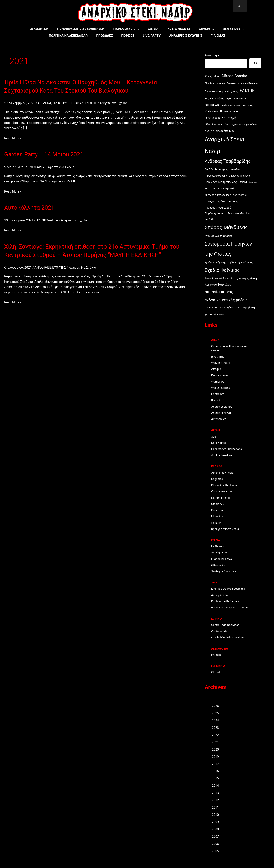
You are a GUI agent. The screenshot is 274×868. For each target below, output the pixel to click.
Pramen (216, 655)
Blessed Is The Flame (224, 485)
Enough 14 (218, 400)
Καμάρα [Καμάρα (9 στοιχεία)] (253, 182)
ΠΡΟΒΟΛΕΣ (97, 36)
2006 (216, 843)
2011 (216, 807)
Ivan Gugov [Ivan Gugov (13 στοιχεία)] (240, 99)
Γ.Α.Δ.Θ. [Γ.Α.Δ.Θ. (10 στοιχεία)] (209, 169)
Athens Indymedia (222, 473)
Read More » (13, 138)
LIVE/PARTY (151, 36)
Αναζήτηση (213, 55)
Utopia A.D (218, 504)
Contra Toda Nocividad (225, 625)
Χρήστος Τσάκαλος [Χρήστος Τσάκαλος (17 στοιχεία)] (218, 285)
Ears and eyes (220, 375)
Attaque (216, 369)
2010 (216, 814)
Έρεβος (216, 523)
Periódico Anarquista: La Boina (230, 608)
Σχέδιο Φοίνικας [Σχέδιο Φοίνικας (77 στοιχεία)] (222, 270)
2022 (216, 735)
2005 (216, 850)
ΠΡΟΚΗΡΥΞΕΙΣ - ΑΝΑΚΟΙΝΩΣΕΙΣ (76, 103)
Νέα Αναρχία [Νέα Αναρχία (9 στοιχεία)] (240, 195)
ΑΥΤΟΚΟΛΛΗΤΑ (177, 29)
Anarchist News (221, 413)
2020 (216, 749)
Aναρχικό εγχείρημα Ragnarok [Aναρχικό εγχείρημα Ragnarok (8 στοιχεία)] (242, 83)
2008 (216, 829)
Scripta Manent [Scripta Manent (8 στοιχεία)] (232, 112)
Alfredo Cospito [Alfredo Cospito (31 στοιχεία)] (234, 76)
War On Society (221, 388)
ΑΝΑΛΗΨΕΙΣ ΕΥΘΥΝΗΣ (188, 36)
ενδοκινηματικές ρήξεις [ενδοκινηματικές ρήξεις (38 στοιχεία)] (226, 300)
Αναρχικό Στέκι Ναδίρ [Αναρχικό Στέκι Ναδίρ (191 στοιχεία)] (225, 145)
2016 (216, 771)
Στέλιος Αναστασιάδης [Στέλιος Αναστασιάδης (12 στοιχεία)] (219, 236)
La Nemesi (218, 546)
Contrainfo (218, 394)
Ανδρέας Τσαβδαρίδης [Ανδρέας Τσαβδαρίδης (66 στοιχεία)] (228, 161)
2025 (216, 713)
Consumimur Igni (222, 491)
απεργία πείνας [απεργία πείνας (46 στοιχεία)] (219, 292)
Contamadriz (219, 631)
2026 (216, 706)
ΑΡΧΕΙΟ (202, 29)
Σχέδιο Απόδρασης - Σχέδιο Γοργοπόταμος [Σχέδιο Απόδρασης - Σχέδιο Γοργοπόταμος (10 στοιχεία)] (229, 263)
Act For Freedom (222, 455)
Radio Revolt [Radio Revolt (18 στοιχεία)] (213, 111)
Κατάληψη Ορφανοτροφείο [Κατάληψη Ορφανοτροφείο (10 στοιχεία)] (220, 188)
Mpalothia (217, 516)
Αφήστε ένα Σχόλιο (116, 103)
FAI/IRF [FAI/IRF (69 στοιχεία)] (247, 91)
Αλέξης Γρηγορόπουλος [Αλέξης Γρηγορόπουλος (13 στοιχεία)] (220, 131)
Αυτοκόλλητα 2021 (32, 207)
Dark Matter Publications (227, 449)
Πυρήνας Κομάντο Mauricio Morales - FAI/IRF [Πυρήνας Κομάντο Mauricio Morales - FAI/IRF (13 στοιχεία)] (228, 216)
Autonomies (219, 419)
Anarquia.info (220, 595)
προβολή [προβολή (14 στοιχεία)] (249, 307)
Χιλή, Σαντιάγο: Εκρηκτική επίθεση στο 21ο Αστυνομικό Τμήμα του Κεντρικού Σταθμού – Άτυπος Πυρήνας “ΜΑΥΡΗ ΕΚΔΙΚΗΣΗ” (95, 254)
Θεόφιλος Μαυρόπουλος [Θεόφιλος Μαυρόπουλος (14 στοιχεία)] (221, 182)
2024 (216, 720)
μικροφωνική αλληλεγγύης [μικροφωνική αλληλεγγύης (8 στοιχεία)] (219, 308)
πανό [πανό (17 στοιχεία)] (238, 307)
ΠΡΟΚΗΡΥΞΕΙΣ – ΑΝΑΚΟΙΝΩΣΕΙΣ (85, 29)
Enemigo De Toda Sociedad (228, 589)
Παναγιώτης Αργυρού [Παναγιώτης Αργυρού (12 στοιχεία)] (218, 208)
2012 (216, 800)
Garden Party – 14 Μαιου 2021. (49, 154)
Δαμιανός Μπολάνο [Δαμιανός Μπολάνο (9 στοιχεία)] (239, 176)
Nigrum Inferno (221, 498)
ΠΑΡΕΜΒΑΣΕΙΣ (129, 29)
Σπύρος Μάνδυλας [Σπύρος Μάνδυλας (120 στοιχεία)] (226, 227)
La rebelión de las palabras (228, 637)
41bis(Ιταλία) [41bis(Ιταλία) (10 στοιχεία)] (212, 76)
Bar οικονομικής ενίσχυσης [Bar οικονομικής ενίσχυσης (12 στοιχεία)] (221, 91)
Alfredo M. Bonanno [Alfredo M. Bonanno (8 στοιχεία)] (215, 83)
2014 (216, 785)
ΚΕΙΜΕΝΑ (45, 103)
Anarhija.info (219, 553)
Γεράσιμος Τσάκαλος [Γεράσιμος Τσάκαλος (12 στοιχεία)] (228, 169)
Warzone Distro (221, 363)
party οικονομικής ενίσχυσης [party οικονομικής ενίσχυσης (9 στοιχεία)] (237, 105)
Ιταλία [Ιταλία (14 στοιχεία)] (243, 182)
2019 (216, 756)
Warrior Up (218, 382)
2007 (216, 836)
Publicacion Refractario (226, 601)
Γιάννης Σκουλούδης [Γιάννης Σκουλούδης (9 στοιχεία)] (216, 176)
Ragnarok (217, 479)
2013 (216, 792)
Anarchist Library (222, 407)
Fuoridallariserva (222, 559)
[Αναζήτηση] (255, 63)
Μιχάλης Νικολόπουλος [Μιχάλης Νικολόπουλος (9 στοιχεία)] (218, 195)
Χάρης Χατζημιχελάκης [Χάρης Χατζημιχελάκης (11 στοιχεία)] (244, 278)
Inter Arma (218, 357)
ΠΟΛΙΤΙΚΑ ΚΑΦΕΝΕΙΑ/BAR (58, 36)
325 (214, 437)
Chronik (216, 672)
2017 (216, 764)
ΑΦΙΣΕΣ (153, 29)
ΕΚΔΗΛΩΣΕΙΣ (45, 29)
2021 (216, 742)
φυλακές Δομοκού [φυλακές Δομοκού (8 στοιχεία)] (214, 314)
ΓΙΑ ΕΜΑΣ (223, 36)
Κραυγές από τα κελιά (225, 529)
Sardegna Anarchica (224, 571)
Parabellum (218, 510)
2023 (216, 727)
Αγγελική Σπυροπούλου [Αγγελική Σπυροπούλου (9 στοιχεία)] (244, 125)
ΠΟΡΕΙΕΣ (124, 36)
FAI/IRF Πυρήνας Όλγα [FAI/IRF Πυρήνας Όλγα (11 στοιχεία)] (218, 99)
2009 (216, 821)
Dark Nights (219, 443)
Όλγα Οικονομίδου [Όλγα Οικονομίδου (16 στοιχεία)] (217, 124)
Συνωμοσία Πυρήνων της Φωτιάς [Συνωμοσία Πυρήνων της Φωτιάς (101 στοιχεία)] (228, 249)
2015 (216, 778)
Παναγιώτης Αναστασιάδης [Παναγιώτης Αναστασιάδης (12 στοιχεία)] (221, 201)
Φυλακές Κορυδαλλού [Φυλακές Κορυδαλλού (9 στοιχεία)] (217, 278)
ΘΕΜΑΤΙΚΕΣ (227, 29)
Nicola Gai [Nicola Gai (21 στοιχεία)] (212, 105)
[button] (139, 29)
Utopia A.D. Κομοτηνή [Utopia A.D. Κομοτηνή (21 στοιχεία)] (220, 118)
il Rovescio (218, 565)
